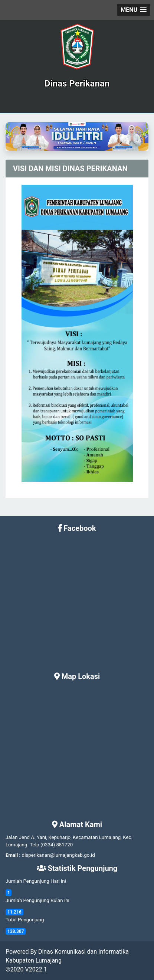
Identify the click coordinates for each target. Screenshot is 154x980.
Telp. (35, 845)
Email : (13, 855)
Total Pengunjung (25, 920)
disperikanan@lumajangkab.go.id (58, 855)
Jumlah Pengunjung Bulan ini (37, 900)
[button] (134, 10)
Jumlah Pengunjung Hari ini (36, 881)
